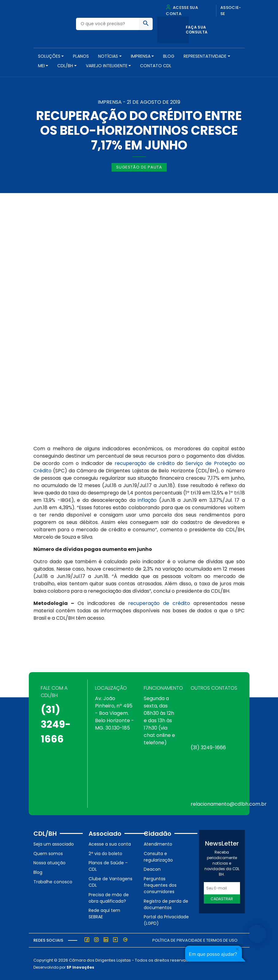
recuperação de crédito (145, 463)
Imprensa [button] (141, 56)
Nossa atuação (50, 863)
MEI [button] (41, 66)
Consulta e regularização (158, 857)
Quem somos (48, 854)
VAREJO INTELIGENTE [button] (107, 66)
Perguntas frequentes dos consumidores (160, 885)
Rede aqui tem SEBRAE (104, 914)
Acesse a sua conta (110, 844)
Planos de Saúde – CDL (108, 866)
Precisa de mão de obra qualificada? (109, 898)
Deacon (152, 869)
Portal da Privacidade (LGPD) (166, 920)
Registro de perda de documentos (166, 904)
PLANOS (81, 56)
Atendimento (158, 844)
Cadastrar (222, 899)
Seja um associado (54, 844)
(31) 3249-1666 (56, 724)
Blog (169, 56)
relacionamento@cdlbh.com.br (229, 804)
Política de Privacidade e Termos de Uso (195, 940)
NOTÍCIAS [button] (108, 56)
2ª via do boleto (105, 854)
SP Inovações (80, 967)
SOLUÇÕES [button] (49, 56)
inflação (147, 500)
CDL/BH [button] (65, 66)
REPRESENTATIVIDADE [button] (205, 56)
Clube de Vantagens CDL (110, 882)
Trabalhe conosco (53, 882)
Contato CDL (156, 66)
